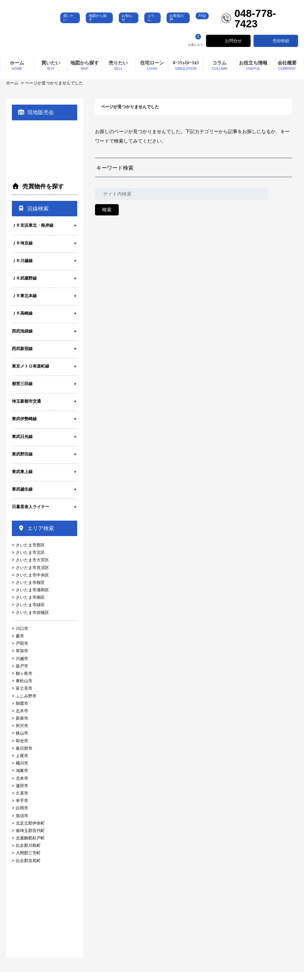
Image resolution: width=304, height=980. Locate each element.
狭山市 (22, 741)
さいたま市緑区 (30, 612)
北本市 (22, 786)
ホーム (12, 91)
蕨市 (20, 644)
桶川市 (22, 771)
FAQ (210, 23)
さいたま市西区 (30, 553)
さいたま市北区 (30, 560)
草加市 (22, 658)
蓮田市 (22, 793)
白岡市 (22, 816)
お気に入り (196, 48)
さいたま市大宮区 (32, 568)
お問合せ (233, 48)
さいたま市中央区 (32, 583)
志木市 (22, 719)
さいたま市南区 (30, 605)
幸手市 (22, 808)
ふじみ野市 (26, 703)
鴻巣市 (22, 778)
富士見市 (24, 696)
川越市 (22, 666)
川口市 (22, 636)
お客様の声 (187, 25)
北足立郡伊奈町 (30, 831)
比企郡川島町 (28, 853)
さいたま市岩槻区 (32, 620)
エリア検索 (36, 536)
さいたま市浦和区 (32, 598)
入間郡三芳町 (28, 861)
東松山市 (24, 688)
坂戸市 (22, 674)
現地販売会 (36, 120)
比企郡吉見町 (28, 868)
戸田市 (22, 651)
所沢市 (22, 733)
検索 (107, 217)
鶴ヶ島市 (24, 681)
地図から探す (114, 25)
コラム (163, 25)
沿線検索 (33, 216)
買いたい (89, 25)
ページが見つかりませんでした (54, 91)
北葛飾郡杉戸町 (30, 846)
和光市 (22, 749)
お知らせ (142, 25)
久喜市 (22, 801)
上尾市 (22, 763)
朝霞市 (22, 711)
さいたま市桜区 (30, 590)
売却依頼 (281, 48)
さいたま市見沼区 (32, 575)
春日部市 (24, 756)
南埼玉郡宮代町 (30, 838)
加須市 (22, 823)
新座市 (22, 726)
